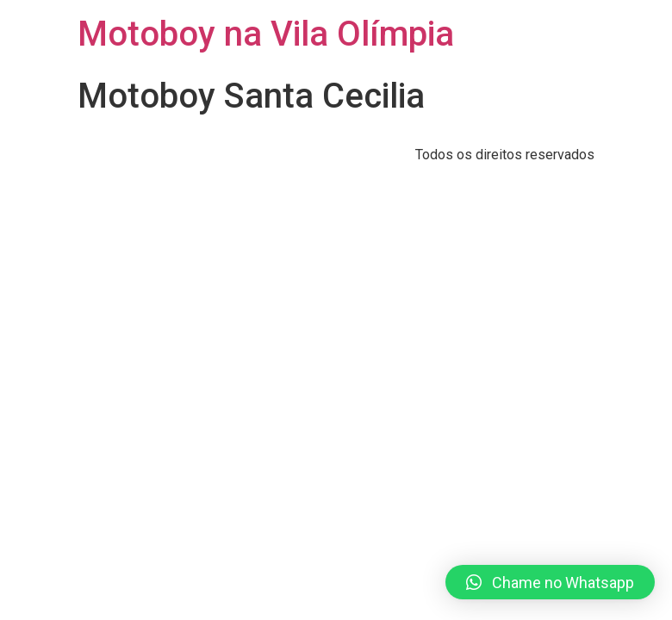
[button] (550, 582)
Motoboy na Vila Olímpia (266, 34)
